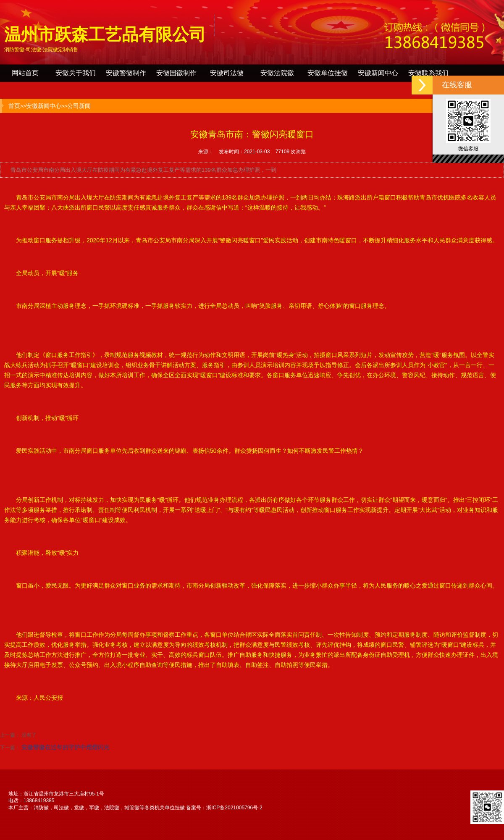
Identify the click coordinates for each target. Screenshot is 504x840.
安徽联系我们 (428, 73)
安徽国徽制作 (176, 73)
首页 (14, 106)
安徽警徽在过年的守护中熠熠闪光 (66, 747)
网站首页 (25, 73)
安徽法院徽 (277, 73)
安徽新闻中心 (378, 73)
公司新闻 (79, 106)
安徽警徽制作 (126, 73)
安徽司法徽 (227, 73)
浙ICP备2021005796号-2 (234, 808)
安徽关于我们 (76, 73)
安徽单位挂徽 (328, 73)
